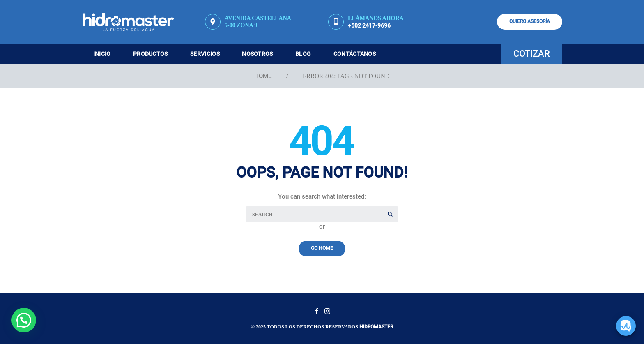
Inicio (103, 54)
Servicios (209, 54)
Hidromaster (376, 327)
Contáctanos (364, 54)
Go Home (322, 248)
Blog (311, 54)
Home (263, 76)
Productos (153, 54)
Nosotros (263, 54)
